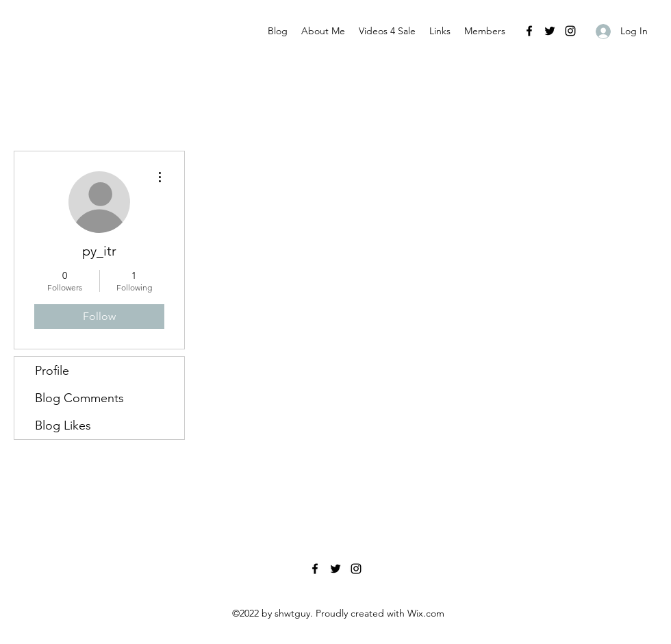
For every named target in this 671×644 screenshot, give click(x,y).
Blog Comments (79, 398)
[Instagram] (570, 31)
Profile (52, 371)
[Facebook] (529, 31)
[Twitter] (550, 31)
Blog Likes (63, 425)
